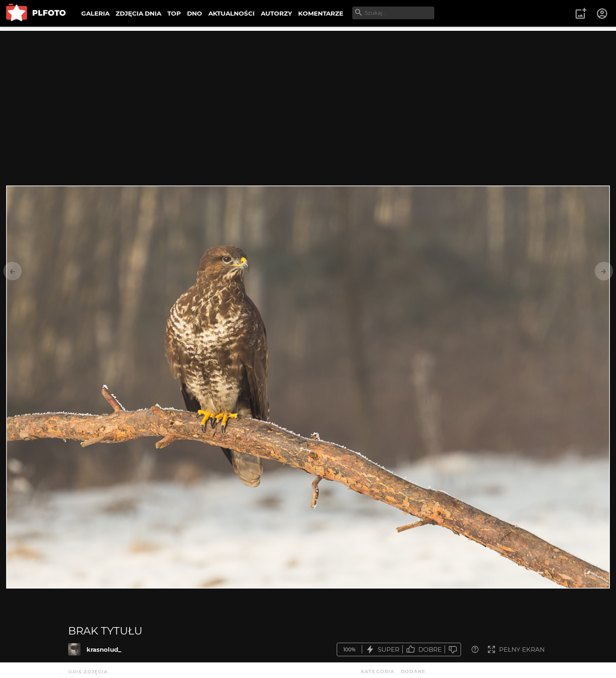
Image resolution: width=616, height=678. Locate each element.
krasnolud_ (104, 649)
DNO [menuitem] (195, 13)
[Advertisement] (308, 88)
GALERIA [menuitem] (95, 13)
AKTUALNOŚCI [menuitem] (232, 13)
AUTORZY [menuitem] (276, 13)
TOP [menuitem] (174, 13)
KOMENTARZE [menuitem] (321, 13)
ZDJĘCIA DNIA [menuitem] (138, 13)
